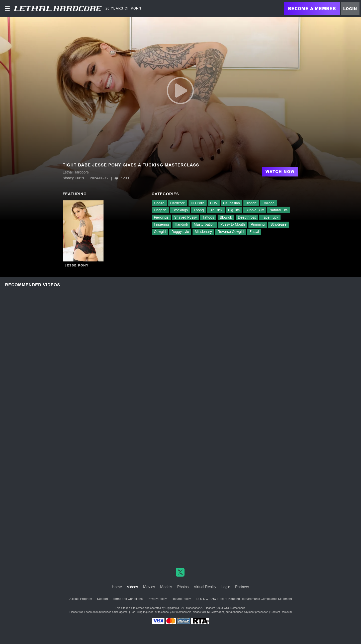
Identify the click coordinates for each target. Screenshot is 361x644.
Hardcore (178, 203)
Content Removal (281, 612)
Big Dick (216, 210)
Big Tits (234, 210)
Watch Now (280, 171)
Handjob (181, 224)
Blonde (251, 203)
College (268, 203)
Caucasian (232, 203)
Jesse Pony (76, 265)
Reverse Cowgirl (231, 232)
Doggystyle (180, 232)
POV (214, 203)
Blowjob (226, 217)
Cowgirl (160, 232)
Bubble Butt (255, 210)
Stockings (180, 210)
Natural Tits (279, 210)
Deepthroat (247, 217)
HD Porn (198, 203)
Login (350, 9)
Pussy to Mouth (233, 224)
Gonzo (159, 203)
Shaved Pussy (186, 217)
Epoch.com (91, 612)
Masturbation (204, 224)
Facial (254, 232)
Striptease (279, 224)
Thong (199, 210)
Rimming (258, 224)
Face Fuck (270, 217)
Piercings (161, 217)
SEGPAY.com (216, 612)
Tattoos (208, 217)
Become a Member (312, 8)
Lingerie (160, 210)
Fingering (161, 224)
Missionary (203, 232)
